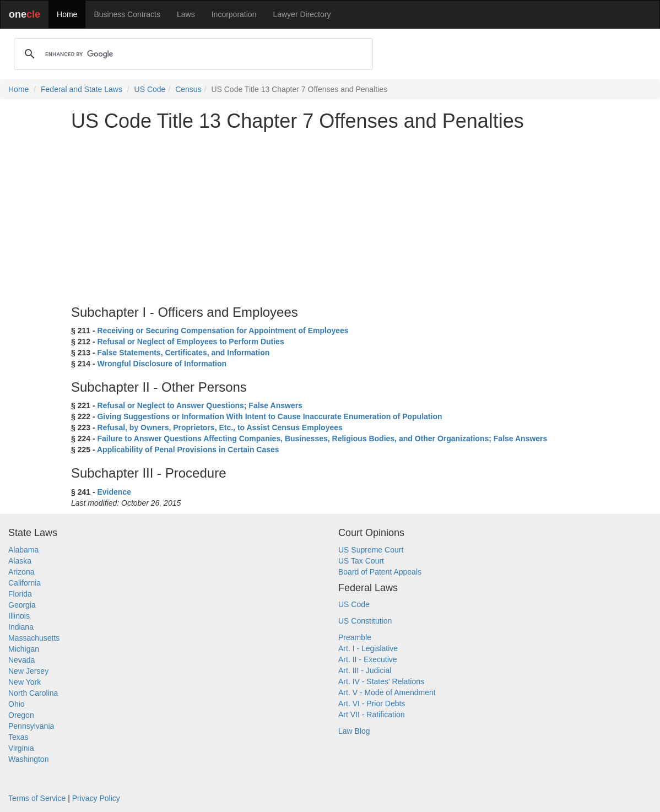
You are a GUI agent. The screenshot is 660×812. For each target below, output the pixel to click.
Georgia (22, 605)
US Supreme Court (371, 550)
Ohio (17, 704)
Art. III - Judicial (365, 670)
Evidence (114, 492)
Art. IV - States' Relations (381, 681)
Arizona (21, 572)
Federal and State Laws (82, 89)
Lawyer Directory (302, 14)
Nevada (21, 660)
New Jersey (28, 671)
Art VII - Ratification (372, 714)
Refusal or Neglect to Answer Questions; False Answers (199, 405)
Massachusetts (34, 638)
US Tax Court (361, 561)
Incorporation (234, 14)
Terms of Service (37, 798)
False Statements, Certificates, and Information (183, 353)
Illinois (19, 616)
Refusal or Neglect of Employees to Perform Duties (190, 342)
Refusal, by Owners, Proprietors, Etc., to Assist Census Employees (220, 427)
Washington (28, 759)
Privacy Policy (96, 798)
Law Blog (354, 731)
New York (25, 682)
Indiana (21, 627)
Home (67, 14)
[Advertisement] (330, 217)
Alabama (23, 550)
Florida (20, 594)
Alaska (20, 561)
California (25, 583)
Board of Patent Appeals (380, 572)
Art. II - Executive (368, 659)
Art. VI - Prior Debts (372, 703)
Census (188, 89)
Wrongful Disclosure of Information (162, 364)
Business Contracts (127, 14)
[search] (192, 54)
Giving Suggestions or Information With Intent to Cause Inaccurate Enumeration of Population (269, 416)
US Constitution (365, 621)
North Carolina (33, 693)
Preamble (355, 637)
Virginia (21, 748)
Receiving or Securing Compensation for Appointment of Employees (223, 331)
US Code (150, 89)
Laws (186, 14)
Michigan (24, 649)
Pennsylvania (31, 726)
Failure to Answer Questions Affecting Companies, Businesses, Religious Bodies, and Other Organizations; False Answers (322, 439)
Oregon (21, 715)
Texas (18, 737)
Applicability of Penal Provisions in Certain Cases (188, 450)
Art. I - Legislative (368, 648)
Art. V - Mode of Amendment (387, 692)
